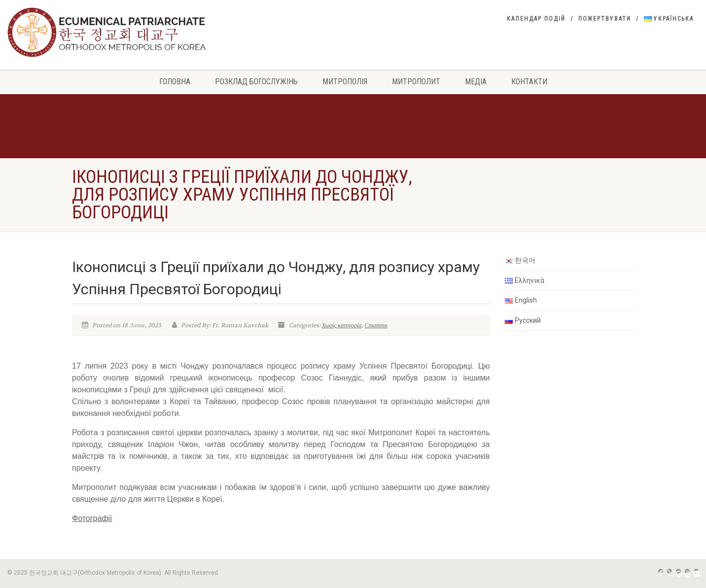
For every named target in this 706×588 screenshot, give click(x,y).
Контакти (529, 82)
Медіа (476, 82)
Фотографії (92, 518)
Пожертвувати (605, 19)
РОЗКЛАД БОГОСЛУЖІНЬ (256, 82)
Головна (175, 82)
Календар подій (536, 19)
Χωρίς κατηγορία (342, 325)
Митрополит (416, 82)
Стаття (376, 325)
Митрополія (345, 82)
